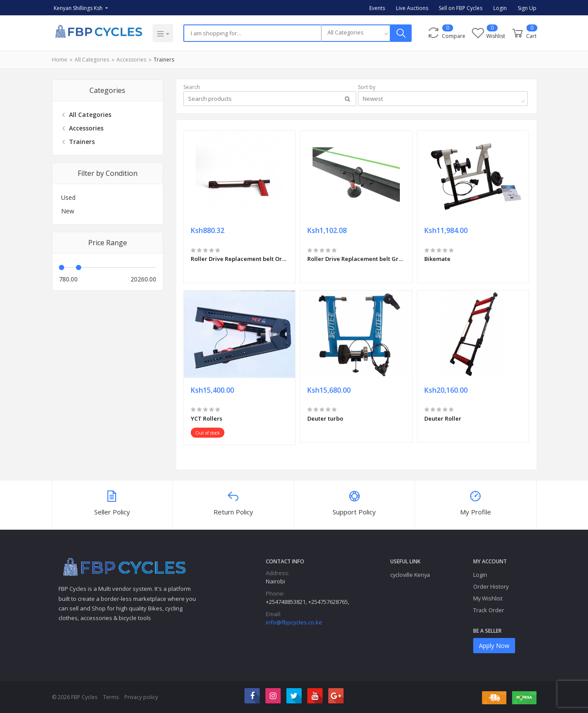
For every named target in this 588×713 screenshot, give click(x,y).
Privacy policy (141, 697)
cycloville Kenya (410, 575)
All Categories (92, 60)
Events (377, 8)
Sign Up (527, 8)
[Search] (252, 33)
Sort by (367, 87)
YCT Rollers (206, 418)
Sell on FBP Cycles (461, 8)
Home (60, 60)
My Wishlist (488, 598)
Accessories (131, 60)
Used (68, 197)
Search (192, 87)
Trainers (164, 60)
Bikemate (437, 259)
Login (500, 8)
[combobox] (356, 33)
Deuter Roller (443, 418)
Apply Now (494, 646)
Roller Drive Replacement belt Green (356, 259)
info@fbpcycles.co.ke (294, 622)
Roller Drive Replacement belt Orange (240, 259)
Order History (491, 586)
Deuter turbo (325, 418)
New (68, 211)
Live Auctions (412, 8)
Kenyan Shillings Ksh (79, 8)
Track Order (489, 610)
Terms (111, 697)
